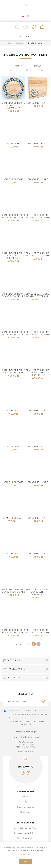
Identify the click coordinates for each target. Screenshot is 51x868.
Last (38, 644)
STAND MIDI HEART (38, 103)
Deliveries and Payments (26, 828)
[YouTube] (28, 773)
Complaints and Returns (26, 833)
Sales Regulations (26, 838)
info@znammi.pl (26, 752)
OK (26, 861)
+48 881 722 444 (26, 744)
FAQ (26, 802)
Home (10, 43)
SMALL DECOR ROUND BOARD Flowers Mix (13, 216)
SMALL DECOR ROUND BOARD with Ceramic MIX (13, 105)
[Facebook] (23, 773)
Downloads (26, 812)
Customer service (26, 807)
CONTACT (26, 797)
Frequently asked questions (26, 737)
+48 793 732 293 (26, 742)
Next (34, 644)
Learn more (26, 854)
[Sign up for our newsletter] (21, 701)
